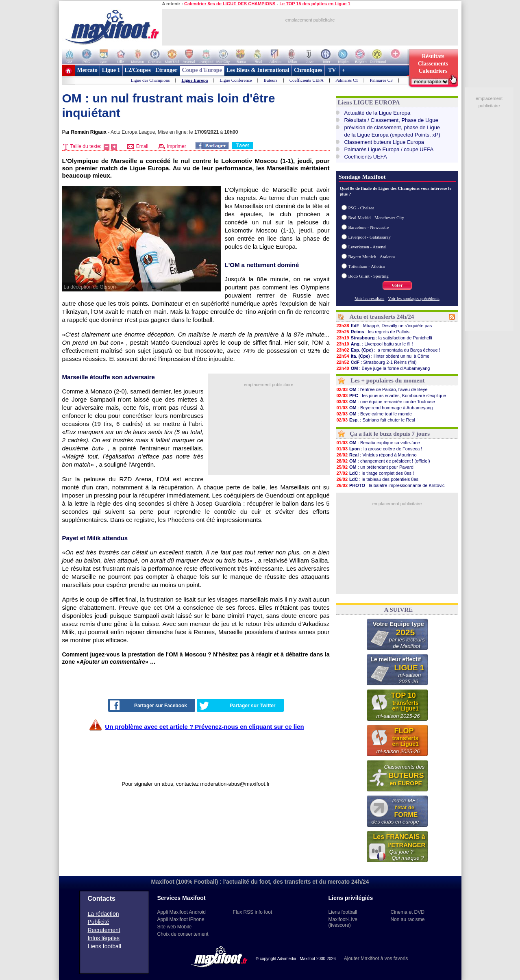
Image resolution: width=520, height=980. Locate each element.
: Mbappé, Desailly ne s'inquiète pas (384, 326)
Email (138, 146)
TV (332, 70)
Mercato (87, 70)
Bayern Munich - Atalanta (372, 256)
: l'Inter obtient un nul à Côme (383, 356)
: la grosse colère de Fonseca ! (379, 449)
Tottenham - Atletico (367, 266)
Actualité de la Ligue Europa (377, 113)
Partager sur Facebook (148, 705)
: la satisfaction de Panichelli (384, 338)
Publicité (99, 922)
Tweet (242, 146)
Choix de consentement (183, 934)
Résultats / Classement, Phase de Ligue (391, 120)
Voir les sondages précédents (414, 298)
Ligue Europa (195, 80)
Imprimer (172, 146)
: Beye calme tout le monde (374, 414)
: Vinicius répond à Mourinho (376, 455)
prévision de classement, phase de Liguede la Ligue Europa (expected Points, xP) (392, 131)
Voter (397, 285)
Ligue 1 (111, 70)
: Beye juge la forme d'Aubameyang (383, 368)
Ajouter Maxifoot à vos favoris (376, 958)
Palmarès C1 (347, 80)
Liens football (105, 946)
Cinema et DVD (407, 912)
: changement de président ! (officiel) (383, 461)
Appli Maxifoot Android (182, 912)
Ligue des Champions (150, 80)
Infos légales (104, 938)
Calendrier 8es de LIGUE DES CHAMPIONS (230, 4)
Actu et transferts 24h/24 (382, 317)
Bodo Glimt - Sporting (369, 276)
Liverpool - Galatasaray (370, 237)
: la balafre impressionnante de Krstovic (391, 485)
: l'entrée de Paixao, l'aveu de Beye (382, 389)
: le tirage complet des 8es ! (375, 473)
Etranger (166, 70)
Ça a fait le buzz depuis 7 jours (390, 434)
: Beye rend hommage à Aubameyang (385, 408)
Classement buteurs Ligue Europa (384, 142)
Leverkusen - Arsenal (368, 247)
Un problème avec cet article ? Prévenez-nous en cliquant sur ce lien (204, 727)
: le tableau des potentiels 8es (377, 479)
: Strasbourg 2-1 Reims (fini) (376, 362)
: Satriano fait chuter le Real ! (377, 420)
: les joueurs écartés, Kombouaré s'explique (391, 395)
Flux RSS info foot (253, 912)
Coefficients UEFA (307, 80)
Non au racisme (407, 919)
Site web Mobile (175, 927)
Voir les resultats (369, 298)
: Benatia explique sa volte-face (378, 443)
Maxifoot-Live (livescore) (343, 922)
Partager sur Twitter (237, 706)
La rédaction (103, 914)
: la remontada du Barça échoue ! (388, 350)
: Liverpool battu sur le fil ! (375, 344)
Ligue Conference (236, 80)
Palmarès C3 (381, 80)
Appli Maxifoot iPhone (181, 919)
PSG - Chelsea (361, 208)
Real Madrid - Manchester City (376, 217)
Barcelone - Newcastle (369, 227)
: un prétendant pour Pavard (375, 467)
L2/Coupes (138, 70)
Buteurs (270, 80)
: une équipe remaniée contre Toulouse (386, 402)
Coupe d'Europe (202, 70)
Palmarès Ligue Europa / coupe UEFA (389, 149)
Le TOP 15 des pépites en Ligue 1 (315, 4)
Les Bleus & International (258, 70)
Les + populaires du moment (387, 380)
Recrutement (104, 930)
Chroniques (308, 70)
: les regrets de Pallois (373, 332)
